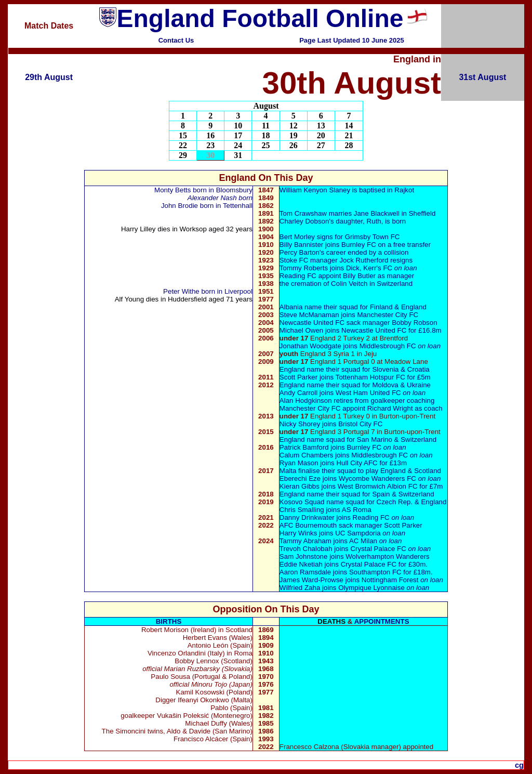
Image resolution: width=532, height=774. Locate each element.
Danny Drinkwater (307, 517)
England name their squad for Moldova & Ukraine (355, 385)
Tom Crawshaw (303, 213)
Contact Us (176, 40)
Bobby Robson (414, 323)
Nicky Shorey (300, 424)
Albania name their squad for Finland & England (353, 307)
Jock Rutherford (364, 260)
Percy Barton (300, 252)
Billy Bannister (301, 245)
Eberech (292, 478)
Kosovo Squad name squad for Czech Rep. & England (363, 502)
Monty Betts (172, 190)
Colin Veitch (349, 284)
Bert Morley (297, 237)
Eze (314, 478)
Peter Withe (181, 291)
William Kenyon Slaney (315, 190)
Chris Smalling (302, 510)
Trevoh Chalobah (306, 549)
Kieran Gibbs (300, 486)
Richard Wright (390, 408)
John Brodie (179, 206)
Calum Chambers (307, 455)
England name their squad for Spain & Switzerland (357, 494)
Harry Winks (299, 533)
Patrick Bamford (304, 447)
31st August (482, 77)
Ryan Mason (299, 463)
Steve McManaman (309, 315)
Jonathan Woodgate (310, 346)
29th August (49, 77)
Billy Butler (359, 276)
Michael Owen (302, 330)
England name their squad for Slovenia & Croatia (355, 369)
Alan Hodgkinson (306, 401)
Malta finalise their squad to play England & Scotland (360, 471)
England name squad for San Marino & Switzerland (358, 440)
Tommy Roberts (304, 268)
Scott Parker (300, 377)
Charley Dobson (304, 221)
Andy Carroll (298, 393)
